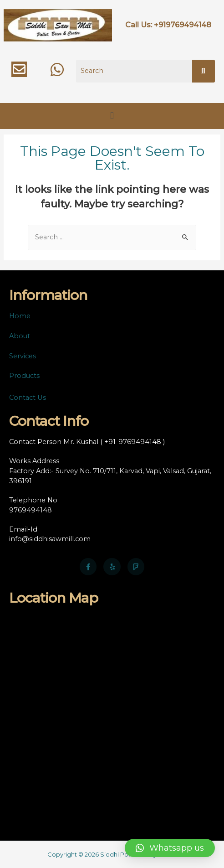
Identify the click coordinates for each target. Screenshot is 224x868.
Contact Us (28, 398)
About (20, 336)
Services (23, 356)
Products (24, 376)
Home (20, 316)
